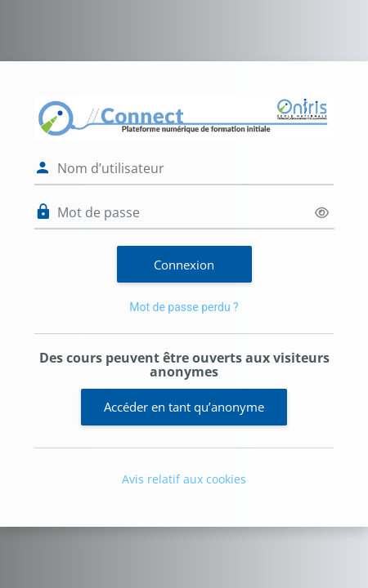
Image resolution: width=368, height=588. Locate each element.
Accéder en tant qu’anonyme (184, 407)
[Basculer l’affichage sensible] (322, 213)
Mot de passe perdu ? (184, 307)
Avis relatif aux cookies (184, 479)
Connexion (184, 265)
